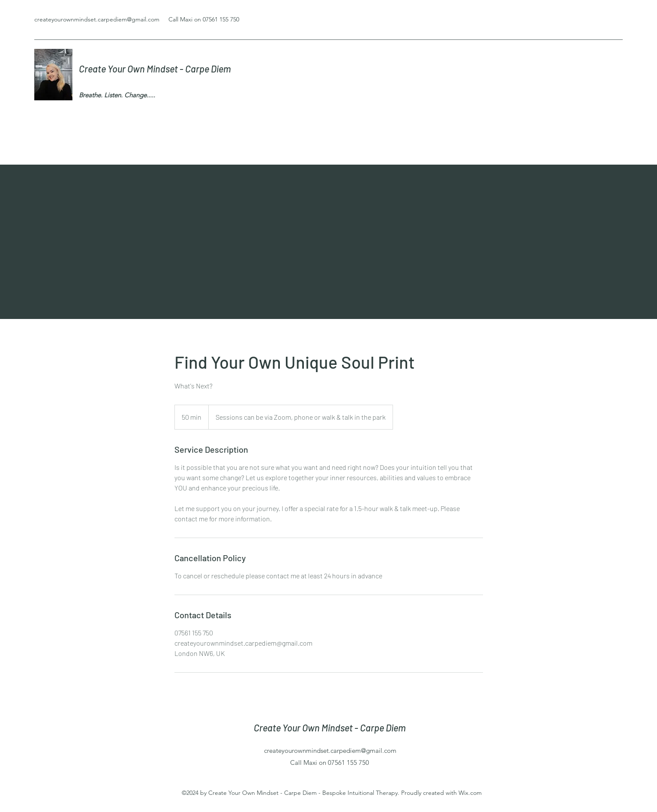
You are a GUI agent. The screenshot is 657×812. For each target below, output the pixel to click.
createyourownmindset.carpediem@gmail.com (97, 19)
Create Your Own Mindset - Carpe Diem (156, 69)
